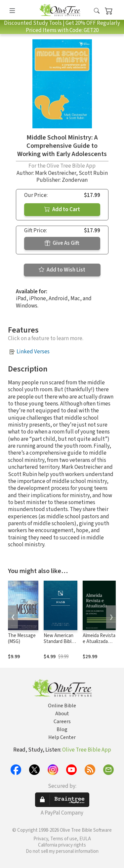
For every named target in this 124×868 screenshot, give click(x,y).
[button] (97, 11)
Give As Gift (62, 243)
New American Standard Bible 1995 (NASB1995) (59, 645)
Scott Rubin (93, 173)
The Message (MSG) (22, 639)
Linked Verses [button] (33, 352)
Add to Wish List (62, 270)
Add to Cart (62, 209)
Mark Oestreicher (56, 173)
